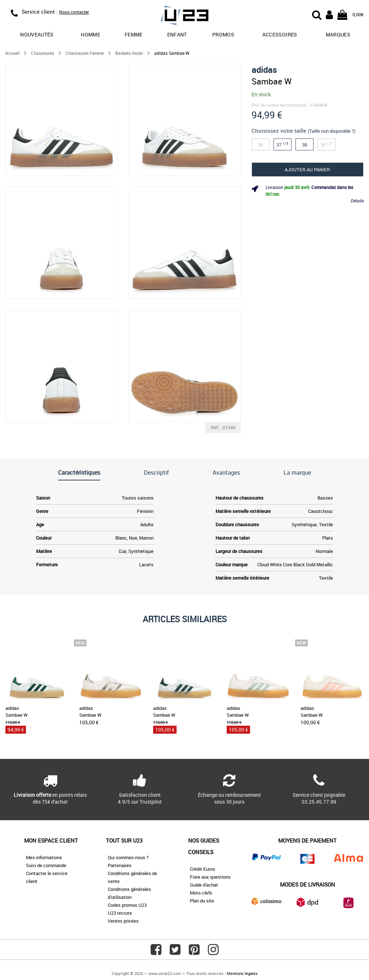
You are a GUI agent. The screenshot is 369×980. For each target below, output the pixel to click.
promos (223, 34)
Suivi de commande (46, 865)
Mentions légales (242, 973)
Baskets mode (129, 53)
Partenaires (120, 865)
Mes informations (44, 857)
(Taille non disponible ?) (332, 131)
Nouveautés (37, 34)
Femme (134, 34)
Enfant (177, 34)
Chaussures (43, 53)
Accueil (12, 53)
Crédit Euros (203, 869)
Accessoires (280, 34)
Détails (357, 201)
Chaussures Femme (85, 53)
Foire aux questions (210, 877)
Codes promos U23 (127, 905)
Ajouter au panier (307, 170)
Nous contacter (74, 12)
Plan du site (202, 901)
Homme (90, 34)
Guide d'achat (204, 885)
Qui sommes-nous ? (128, 857)
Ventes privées (123, 921)
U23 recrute (120, 913)
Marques (338, 34)
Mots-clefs (201, 893)
